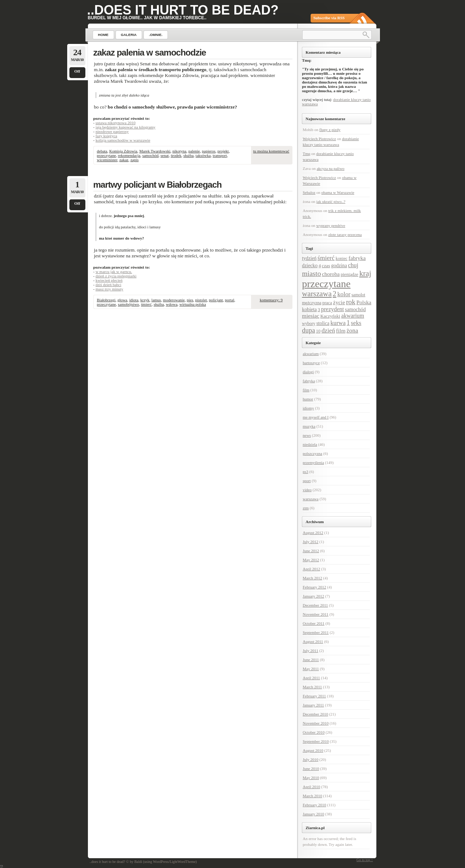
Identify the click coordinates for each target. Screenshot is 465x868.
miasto (311, 274)
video (307, 490)
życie (339, 302)
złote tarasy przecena (345, 235)
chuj (353, 265)
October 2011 (314, 623)
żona (352, 331)
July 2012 (310, 542)
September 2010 (316, 741)
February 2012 (314, 587)
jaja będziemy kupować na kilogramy (126, 127)
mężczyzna (312, 303)
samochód (151, 155)
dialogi (308, 372)
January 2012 (313, 596)
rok (351, 302)
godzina (339, 266)
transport (220, 155)
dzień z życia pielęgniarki (116, 276)
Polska (364, 302)
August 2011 (313, 641)
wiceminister (107, 160)
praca (327, 303)
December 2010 (315, 714)
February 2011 (314, 696)
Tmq (306, 154)
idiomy (308, 408)
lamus (156, 300)
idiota (134, 300)
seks (356, 323)
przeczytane (107, 155)
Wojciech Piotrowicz (319, 139)
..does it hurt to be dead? (183, 10)
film (341, 331)
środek (176, 155)
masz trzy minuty (109, 289)
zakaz (124, 160)
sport (307, 481)
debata (102, 151)
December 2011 (315, 605)
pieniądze (349, 274)
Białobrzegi (106, 300)
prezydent (333, 309)
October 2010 (314, 732)
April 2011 (311, 678)
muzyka (309, 426)
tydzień (309, 258)
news (307, 435)
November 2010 (316, 723)
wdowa (172, 304)
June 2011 (311, 660)
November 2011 (316, 614)
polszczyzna (312, 453)
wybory (309, 323)
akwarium (353, 316)
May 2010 (311, 778)
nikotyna (179, 151)
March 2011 (312, 687)
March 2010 (312, 796)
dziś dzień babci (108, 285)
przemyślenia (313, 462)
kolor (344, 294)
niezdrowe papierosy (112, 131)
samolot (358, 295)
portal (230, 300)
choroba (331, 274)
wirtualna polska (193, 304)
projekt (223, 151)
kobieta (309, 309)
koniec (342, 258)
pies (190, 300)
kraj (365, 273)
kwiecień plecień (109, 280)
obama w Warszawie (338, 192)
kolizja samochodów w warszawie (123, 140)
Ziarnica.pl (315, 828)
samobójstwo (129, 304)
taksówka (203, 155)
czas (326, 266)
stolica (323, 323)
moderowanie (174, 300)
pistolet (201, 300)
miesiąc (311, 316)
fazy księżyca (106, 136)
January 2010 (313, 814)
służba (189, 155)
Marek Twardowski (155, 151)
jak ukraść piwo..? (331, 201)
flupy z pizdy (330, 130)
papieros (209, 151)
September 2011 (316, 632)
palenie (194, 151)
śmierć (146, 304)
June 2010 (311, 769)
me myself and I (316, 417)
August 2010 (313, 750)
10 (318, 331)
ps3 (305, 472)
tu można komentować (271, 151)
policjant (216, 300)
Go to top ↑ (365, 860)
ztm (306, 508)
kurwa (338, 323)
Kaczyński (330, 316)
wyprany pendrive (331, 225)
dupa (308, 330)
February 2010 (314, 805)
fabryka (357, 258)
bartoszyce (311, 363)
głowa (122, 300)
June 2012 (311, 551)
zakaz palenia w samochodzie (150, 52)
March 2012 (312, 578)
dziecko (310, 266)
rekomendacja (129, 155)
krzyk (145, 300)
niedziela (310, 444)
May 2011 (311, 669)
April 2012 (311, 569)
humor (308, 399)
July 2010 (310, 759)
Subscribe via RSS (329, 18)
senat (165, 155)
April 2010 (311, 787)
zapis (135, 160)
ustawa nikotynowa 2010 (116, 123)
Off (77, 71)
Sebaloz (309, 192)
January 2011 (313, 705)
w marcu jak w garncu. (114, 272)
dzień (328, 331)
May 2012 (311, 560)
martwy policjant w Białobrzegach (157, 185)
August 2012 (313, 533)
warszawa (317, 294)
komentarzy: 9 (271, 300)
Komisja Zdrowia (123, 151)
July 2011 (310, 651)
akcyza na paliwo (331, 168)
